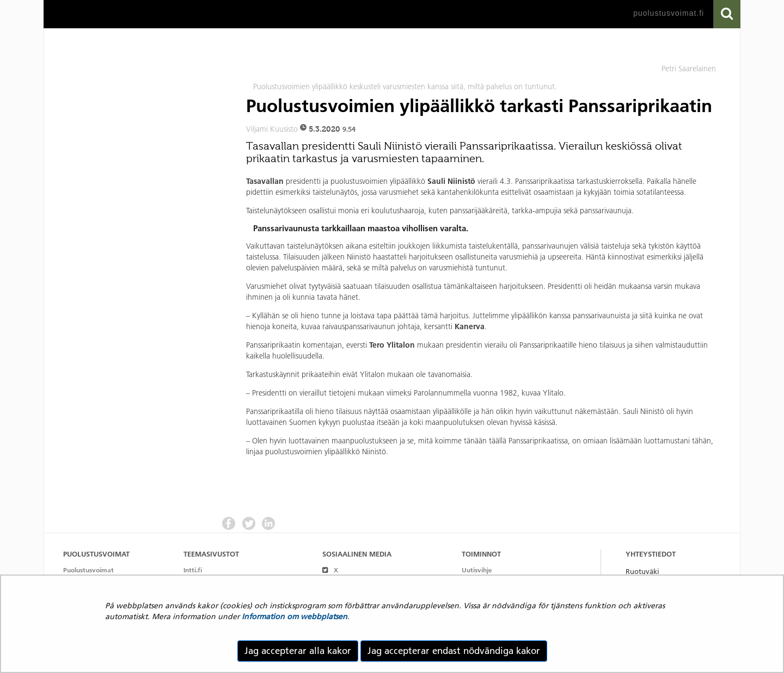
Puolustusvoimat (88, 570)
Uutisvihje (477, 570)
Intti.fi (193, 570)
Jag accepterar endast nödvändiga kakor (454, 651)
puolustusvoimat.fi (669, 13)
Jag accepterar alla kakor (298, 651)
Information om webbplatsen (295, 616)
